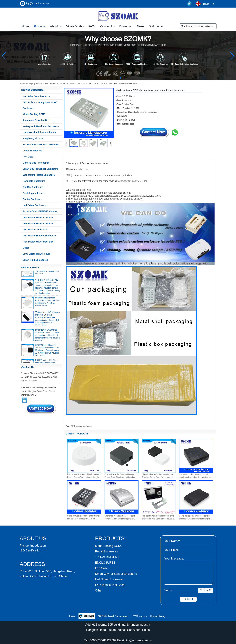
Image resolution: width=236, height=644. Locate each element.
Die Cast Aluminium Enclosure (39, 132)
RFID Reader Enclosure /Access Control (62, 84)
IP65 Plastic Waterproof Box (38, 217)
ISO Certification (30, 550)
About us (56, 26)
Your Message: (174, 559)
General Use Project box (36, 163)
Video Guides (75, 26)
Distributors (156, 26)
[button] (113, 78)
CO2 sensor (140, 616)
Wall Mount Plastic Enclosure (39, 175)
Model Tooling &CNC (34, 114)
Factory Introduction (33, 546)
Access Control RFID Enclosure (40, 211)
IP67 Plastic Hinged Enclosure (39, 236)
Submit (188, 599)
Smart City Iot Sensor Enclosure (40, 169)
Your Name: (172, 541)
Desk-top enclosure (33, 193)
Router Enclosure (32, 199)
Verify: (168, 590)
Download (126, 26)
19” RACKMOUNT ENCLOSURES (41, 145)
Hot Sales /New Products (36, 96)
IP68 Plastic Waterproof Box (38, 242)
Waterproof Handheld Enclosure (41, 126)
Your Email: (172, 550)
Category (31, 84)
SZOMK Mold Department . (114, 616)
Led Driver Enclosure (34, 205)
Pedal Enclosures (32, 151)
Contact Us (108, 26)
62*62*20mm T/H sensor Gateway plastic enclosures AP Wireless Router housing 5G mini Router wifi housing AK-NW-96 (47, 352)
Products (40, 26)
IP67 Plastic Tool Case (35, 230)
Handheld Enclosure (34, 181)
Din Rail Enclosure (33, 187)
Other (40, 84)
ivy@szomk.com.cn (38, 3)
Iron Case (28, 157)
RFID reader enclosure (81, 426)
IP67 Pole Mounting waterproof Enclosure (40, 105)
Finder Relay (158, 616)
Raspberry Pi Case (33, 138)
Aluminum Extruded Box (36, 120)
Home (26, 26)
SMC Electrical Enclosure (37, 254)
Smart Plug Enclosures (35, 260)
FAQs (92, 26)
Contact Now (41, 409)
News (141, 26)
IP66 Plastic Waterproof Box (38, 223)
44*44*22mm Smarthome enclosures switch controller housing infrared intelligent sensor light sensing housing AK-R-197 (47, 337)
